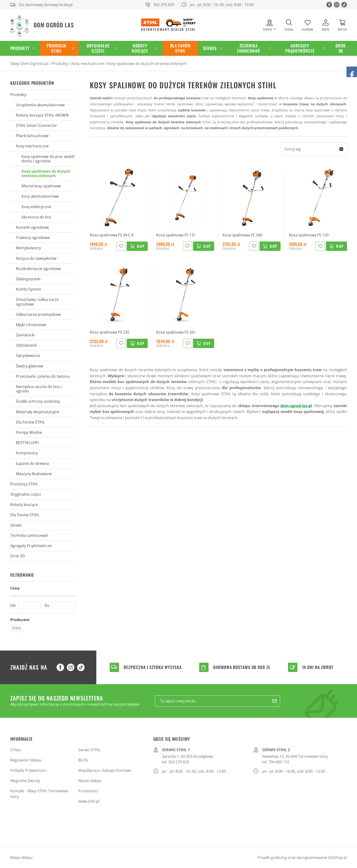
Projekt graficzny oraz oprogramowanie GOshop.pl (302, 857)
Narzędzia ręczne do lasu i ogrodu (39, 389)
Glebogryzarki (28, 279)
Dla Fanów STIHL (180, 48)
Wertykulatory (28, 248)
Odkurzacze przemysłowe (38, 314)
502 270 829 (164, 5)
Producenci (88, 791)
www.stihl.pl (89, 801)
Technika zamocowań (248, 48)
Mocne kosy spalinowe (41, 186)
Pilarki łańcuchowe (32, 136)
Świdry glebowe (30, 366)
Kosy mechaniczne (88, 64)
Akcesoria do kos (36, 217)
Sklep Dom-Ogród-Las (29, 64)
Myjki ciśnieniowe (31, 325)
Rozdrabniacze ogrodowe (38, 269)
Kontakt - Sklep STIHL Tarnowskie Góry (39, 794)
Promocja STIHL (56, 48)
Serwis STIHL (89, 750)
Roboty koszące (140, 48)
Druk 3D (341, 48)
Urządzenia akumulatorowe (40, 105)
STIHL (17, 628)
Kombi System (29, 289)
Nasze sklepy (90, 781)
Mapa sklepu (21, 857)
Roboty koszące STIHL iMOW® (42, 115)
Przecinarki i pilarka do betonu (43, 376)
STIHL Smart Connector (36, 125)
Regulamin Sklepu (26, 760)
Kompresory (27, 453)
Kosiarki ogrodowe (32, 227)
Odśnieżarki (26, 345)
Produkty (20, 48)
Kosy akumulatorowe (40, 196)
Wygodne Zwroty (25, 781)
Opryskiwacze (28, 356)
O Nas (16, 750)
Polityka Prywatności (28, 770)
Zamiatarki (25, 335)
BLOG (83, 760)
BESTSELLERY (27, 443)
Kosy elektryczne (36, 207)
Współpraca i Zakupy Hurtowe (105, 770)
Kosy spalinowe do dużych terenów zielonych (147, 64)
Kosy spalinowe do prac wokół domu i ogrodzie (48, 159)
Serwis (210, 48)
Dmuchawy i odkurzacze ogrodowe (37, 302)
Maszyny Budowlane (34, 474)
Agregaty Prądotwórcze (300, 48)
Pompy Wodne (29, 432)
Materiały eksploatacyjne (38, 412)
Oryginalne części (98, 48)
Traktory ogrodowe (33, 238)
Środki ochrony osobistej (38, 401)
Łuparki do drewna (32, 463)
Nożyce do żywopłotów (36, 258)
